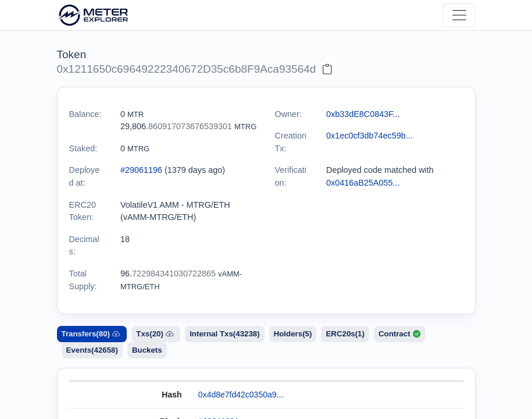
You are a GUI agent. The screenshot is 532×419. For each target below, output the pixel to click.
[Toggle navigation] (459, 15)
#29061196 (141, 170)
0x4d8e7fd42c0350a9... (241, 395)
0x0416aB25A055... (363, 183)
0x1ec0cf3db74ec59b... (369, 136)
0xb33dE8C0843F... (363, 114)
